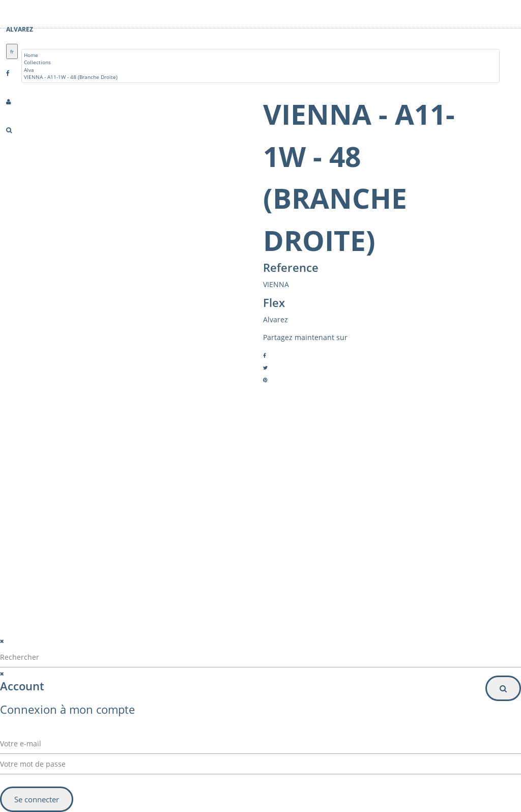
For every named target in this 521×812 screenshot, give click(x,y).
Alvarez (20, 29)
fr (12, 51)
